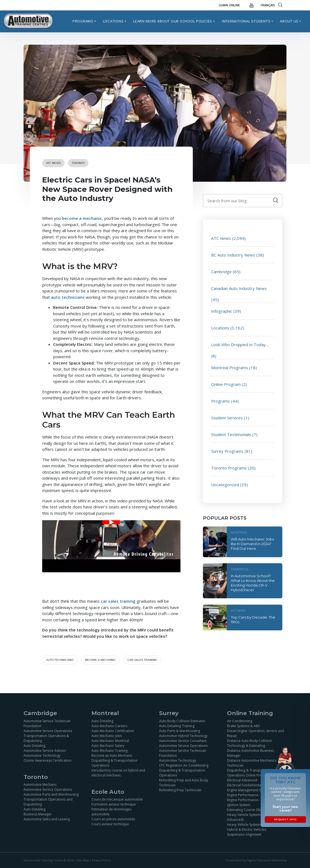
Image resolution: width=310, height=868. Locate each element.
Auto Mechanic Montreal (110, 741)
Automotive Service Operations (48, 731)
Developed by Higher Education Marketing (256, 860)
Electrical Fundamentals (245, 785)
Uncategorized (225, 485)
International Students (246, 21)
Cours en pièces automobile (113, 819)
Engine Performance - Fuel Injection (254, 795)
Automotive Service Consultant (183, 741)
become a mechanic (82, 218)
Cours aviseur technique (110, 824)
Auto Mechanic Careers (109, 726)
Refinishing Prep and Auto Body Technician (184, 783)
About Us (289, 21)
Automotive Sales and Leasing (47, 819)
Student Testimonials (231, 434)
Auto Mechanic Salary (108, 746)
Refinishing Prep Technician (180, 790)
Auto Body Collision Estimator (182, 721)
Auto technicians (60, 660)
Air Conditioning (240, 721)
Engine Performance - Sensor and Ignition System (253, 802)
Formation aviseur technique (114, 804)
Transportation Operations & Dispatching (46, 738)
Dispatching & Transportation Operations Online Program (250, 773)
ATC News (53, 163)
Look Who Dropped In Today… (240, 345)
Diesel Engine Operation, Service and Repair (256, 733)
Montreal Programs (230, 368)
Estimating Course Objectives (250, 810)
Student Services (227, 418)
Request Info (285, 819)
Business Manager (38, 814)
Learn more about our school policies (173, 21)
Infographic (222, 311)
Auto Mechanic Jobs (107, 736)
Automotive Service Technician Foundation (47, 723)
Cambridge (221, 272)
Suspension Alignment (244, 834)
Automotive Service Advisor (45, 751)
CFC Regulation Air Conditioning (184, 765)
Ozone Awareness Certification (48, 760)
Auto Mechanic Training (110, 751)
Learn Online (229, 5)
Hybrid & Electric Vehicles (247, 829)
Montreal (239, 532)
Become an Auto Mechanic (112, 755)
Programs (83, 21)
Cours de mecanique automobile (117, 799)
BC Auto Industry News (233, 255)
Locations (113, 21)
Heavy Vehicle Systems (244, 825)
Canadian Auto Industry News (239, 288)
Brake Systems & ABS (243, 726)
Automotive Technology (42, 755)
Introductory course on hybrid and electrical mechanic (118, 773)
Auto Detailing (35, 746)
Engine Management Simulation (251, 790)
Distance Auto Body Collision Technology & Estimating (249, 743)
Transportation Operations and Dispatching (48, 802)
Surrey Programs (227, 451)
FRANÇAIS (268, 5)
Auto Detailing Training (177, 726)
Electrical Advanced (242, 780)
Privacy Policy (101, 860)
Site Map (83, 860)
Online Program (226, 384)
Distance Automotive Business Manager (250, 753)
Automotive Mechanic (40, 785)
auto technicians (68, 297)
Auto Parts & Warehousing (180, 731)
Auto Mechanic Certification (113, 731)
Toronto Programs (229, 468)
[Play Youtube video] (111, 522)
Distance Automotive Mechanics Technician (252, 763)
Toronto (78, 163)
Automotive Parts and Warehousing (51, 794)
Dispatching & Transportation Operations (114, 763)
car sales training (118, 601)
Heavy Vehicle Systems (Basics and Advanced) (254, 817)
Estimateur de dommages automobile (111, 812)
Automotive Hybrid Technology (183, 736)
